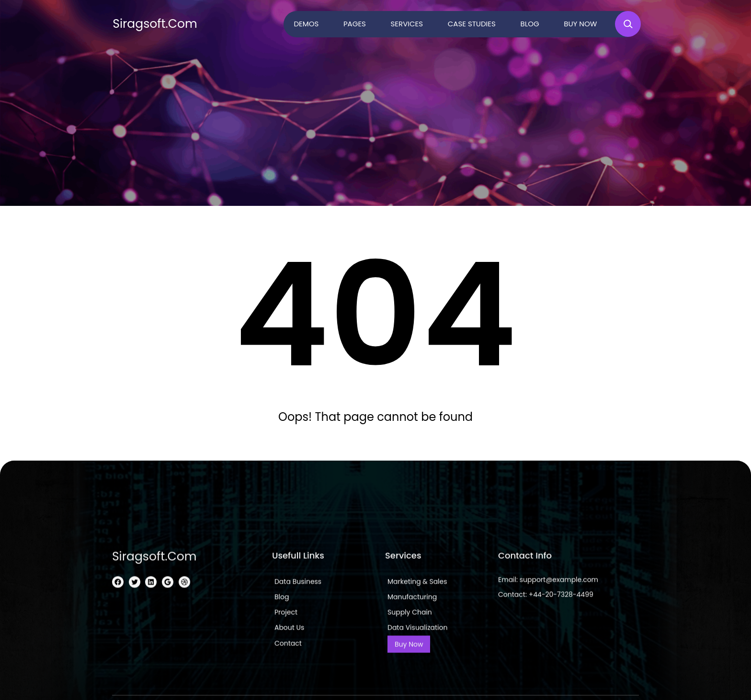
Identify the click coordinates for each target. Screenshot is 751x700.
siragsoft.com (155, 24)
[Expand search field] (628, 24)
